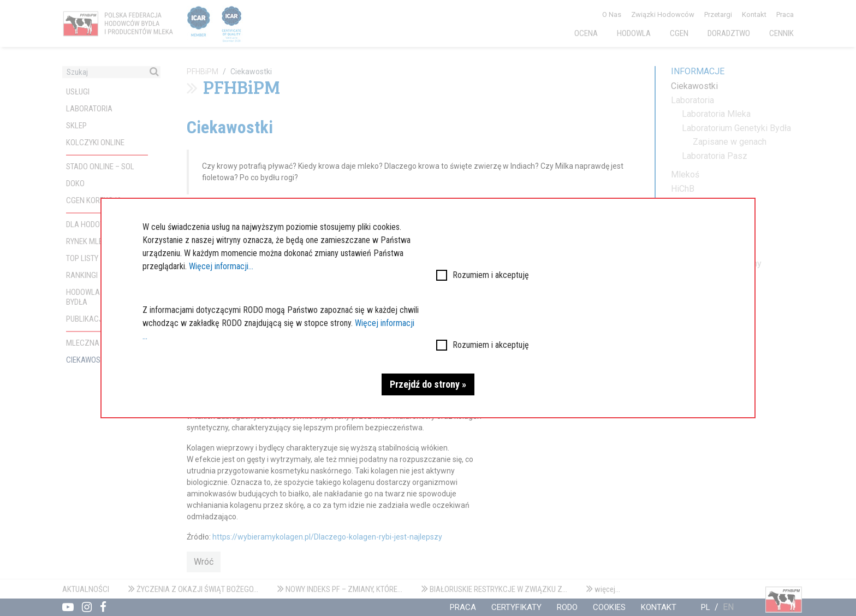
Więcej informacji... (221, 266)
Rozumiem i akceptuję (491, 275)
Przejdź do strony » (428, 384)
